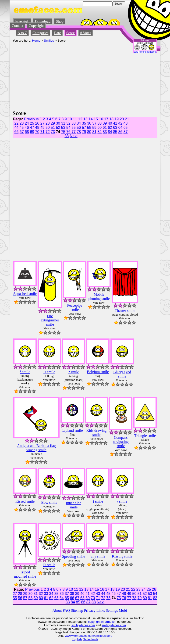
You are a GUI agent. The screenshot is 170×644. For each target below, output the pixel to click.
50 (48, 128)
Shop (60, 21)
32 (68, 123)
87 (126, 132)
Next (74, 136)
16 (101, 119)
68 (27, 132)
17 (106, 119)
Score (71, 33)
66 (16, 132)
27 (42, 123)
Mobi (123, 610)
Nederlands (90, 639)
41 (115, 123)
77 (74, 132)
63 (115, 128)
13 (85, 119)
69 (32, 132)
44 (16, 128)
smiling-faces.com (114, 625)
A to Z (22, 33)
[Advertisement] (71, 75)
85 (115, 132)
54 (68, 128)
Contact (18, 26)
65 (126, 128)
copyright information (102, 622)
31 (63, 123)
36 (89, 123)
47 (32, 128)
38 (99, 123)
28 (48, 123)
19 (117, 119)
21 (127, 119)
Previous (31, 119)
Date (57, 33)
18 (111, 119)
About (57, 610)
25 (32, 123)
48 (37, 128)
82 (99, 132)
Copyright (36, 26)
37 (94, 123)
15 (96, 119)
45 (22, 128)
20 (122, 119)
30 (58, 123)
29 (53, 123)
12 (80, 119)
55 (74, 128)
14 (91, 119)
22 (16, 123)
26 (37, 123)
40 (110, 123)
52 (58, 128)
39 (105, 123)
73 (53, 132)
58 (89, 128)
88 (67, 136)
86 (120, 132)
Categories (40, 33)
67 (22, 132)
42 (120, 123)
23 (22, 123)
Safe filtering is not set (145, 52)
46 (27, 128)
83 (105, 132)
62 (110, 128)
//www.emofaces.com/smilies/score (89, 636)
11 (75, 119)
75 (63, 132)
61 (105, 128)
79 (84, 132)
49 (42, 128)
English (77, 639)
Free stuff (22, 21)
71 (42, 132)
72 (48, 132)
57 (84, 128)
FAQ (66, 610)
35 (84, 123)
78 (79, 132)
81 (94, 132)
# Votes (86, 33)
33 (74, 123)
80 (89, 132)
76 (68, 132)
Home (36, 41)
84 (110, 132)
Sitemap (77, 610)
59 (94, 128)
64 (120, 128)
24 (27, 123)
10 (70, 119)
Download (43, 21)
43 (126, 123)
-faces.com (88, 625)
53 (63, 128)
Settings (112, 610)
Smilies (49, 41)
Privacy (90, 610)
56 (79, 128)
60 (99, 128)
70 (37, 132)
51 (53, 128)
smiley (76, 625)
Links (101, 610)
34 (79, 123)
